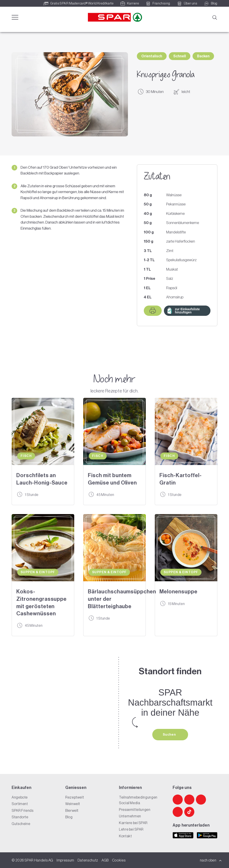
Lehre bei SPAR (131, 829)
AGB (105, 860)
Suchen (170, 734)
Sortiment (20, 804)
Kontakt (125, 836)
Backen (203, 56)
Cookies (119, 860)
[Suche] (214, 17)
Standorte (20, 817)
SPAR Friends (23, 810)
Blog (69, 817)
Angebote (20, 797)
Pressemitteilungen (135, 810)
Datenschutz (88, 860)
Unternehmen (130, 816)
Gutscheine (21, 824)
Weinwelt (73, 804)
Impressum (65, 860)
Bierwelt (72, 810)
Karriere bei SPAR (133, 823)
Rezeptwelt (75, 797)
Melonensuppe (178, 592)
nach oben (211, 860)
